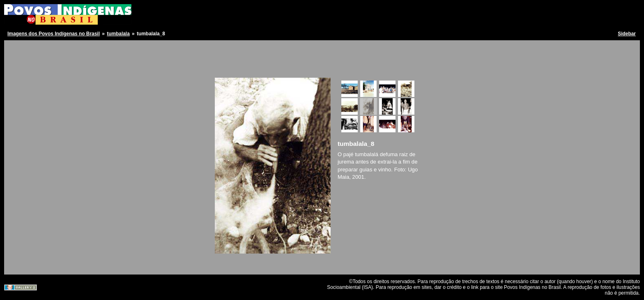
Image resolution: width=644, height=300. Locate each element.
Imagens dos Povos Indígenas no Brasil (54, 34)
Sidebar (627, 34)
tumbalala (118, 34)
